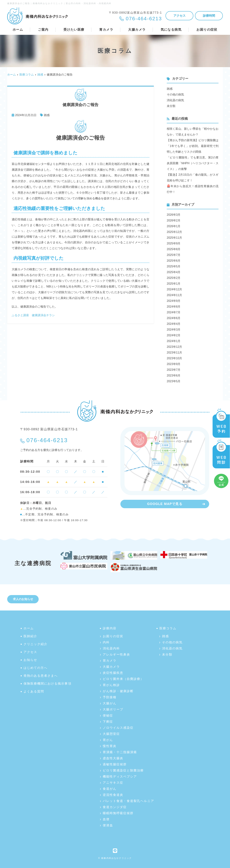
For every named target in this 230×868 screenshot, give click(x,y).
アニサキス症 (113, 783)
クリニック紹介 (35, 644)
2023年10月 (174, 358)
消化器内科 (111, 648)
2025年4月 (174, 272)
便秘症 (108, 716)
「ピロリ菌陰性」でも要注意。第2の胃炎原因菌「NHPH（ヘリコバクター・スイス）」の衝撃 (193, 163)
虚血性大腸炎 (113, 758)
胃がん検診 (111, 685)
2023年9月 (174, 364)
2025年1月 (174, 284)
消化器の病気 (175, 100)
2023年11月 (174, 353)
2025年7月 (174, 255)
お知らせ (30, 660)
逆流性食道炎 (113, 795)
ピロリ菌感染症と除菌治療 (123, 770)
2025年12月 (174, 232)
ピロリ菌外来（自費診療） (123, 679)
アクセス (180, 16)
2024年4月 (174, 324)
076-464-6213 (47, 440)
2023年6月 (174, 375)
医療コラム (168, 628)
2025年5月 (174, 266)
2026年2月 (174, 220)
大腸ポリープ (113, 709)
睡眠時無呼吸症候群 (118, 813)
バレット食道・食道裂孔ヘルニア (128, 801)
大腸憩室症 (111, 734)
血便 (106, 819)
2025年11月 (174, 238)
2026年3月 (174, 215)
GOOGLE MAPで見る (165, 504)
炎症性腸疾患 (113, 673)
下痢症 (108, 722)
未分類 (171, 106)
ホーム (18, 30)
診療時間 (209, 16)
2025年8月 (174, 249)
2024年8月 (174, 307)
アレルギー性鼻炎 (116, 655)
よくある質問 (34, 692)
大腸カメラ (111, 667)
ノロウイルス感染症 (118, 728)
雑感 (47, 115)
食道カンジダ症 (115, 807)
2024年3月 (174, 330)
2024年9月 (174, 301)
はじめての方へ (35, 668)
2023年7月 (174, 370)
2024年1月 (174, 341)
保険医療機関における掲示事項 (48, 684)
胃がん (108, 740)
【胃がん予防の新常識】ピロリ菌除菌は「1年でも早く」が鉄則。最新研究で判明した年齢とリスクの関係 (193, 146)
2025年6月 (174, 261)
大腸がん (110, 703)
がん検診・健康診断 (118, 691)
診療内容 (110, 628)
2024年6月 (174, 318)
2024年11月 (174, 295)
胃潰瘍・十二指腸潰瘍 (120, 752)
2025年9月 (174, 243)
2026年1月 (174, 226)
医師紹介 (30, 636)
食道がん (110, 789)
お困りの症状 (113, 636)
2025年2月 (174, 278)
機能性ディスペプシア (120, 777)
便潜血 (108, 825)
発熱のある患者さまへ (41, 676)
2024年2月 (174, 335)
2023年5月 (174, 381)
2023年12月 (174, 347)
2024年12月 (174, 289)
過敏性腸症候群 (115, 764)
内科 (106, 642)
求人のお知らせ (23, 599)
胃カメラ (110, 661)
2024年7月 (174, 312)
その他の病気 (175, 94)
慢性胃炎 (110, 746)
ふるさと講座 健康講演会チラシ (33, 315)
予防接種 (110, 697)
